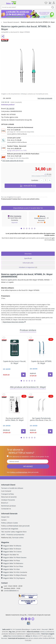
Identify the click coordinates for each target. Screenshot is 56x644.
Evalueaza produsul (8, 105)
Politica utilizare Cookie (9, 523)
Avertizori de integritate (10, 529)
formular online (18, 538)
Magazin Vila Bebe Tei (10, 555)
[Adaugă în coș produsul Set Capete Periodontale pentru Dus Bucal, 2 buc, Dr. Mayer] (50, 431)
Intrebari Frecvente (8, 500)
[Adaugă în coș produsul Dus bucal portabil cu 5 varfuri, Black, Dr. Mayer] (23, 431)
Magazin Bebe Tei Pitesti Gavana (14, 557)
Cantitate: (35, 180)
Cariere (4, 520)
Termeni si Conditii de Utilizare (12, 488)
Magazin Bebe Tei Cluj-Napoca (13, 578)
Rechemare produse (8, 506)
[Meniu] (3, 3)
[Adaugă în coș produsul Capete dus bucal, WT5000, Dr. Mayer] (50, 374)
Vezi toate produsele (45, 98)
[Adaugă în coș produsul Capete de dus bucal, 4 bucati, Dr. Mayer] (23, 375)
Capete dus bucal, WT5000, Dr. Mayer (41, 362)
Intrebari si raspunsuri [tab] (28, 267)
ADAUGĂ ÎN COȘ (28, 186)
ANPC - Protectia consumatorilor (13, 535)
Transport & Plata (7, 494)
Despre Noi (5, 517)
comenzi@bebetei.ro (11, 591)
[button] (21, 228)
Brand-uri (5, 503)
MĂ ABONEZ (28, 466)
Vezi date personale (23, 472)
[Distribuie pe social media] (3, 36)
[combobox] (28, 7)
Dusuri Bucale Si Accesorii (11, 22)
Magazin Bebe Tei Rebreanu (12, 563)
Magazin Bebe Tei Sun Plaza (12, 566)
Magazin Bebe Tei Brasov (11, 549)
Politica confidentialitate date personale (15, 526)
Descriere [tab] (28, 254)
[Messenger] (26, 619)
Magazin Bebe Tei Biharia (11, 546)
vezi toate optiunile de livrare (12, 161)
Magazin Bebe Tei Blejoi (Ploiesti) (14, 575)
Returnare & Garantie (9, 497)
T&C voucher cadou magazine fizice (14, 532)
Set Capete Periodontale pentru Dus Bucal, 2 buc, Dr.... (41, 419)
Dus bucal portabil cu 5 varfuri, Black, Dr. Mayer (14, 419)
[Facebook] (22, 619)
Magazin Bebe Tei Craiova (11, 552)
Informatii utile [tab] (28, 263)
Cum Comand (6, 491)
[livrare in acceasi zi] (28, 14)
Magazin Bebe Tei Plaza (11, 560)
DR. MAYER (10, 108)
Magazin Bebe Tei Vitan (11, 569)
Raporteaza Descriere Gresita (14, 322)
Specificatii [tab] (28, 258)
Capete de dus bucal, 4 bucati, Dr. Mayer (15, 362)
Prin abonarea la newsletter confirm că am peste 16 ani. (29, 457)
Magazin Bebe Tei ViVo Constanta (14, 572)
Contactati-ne (6, 509)
